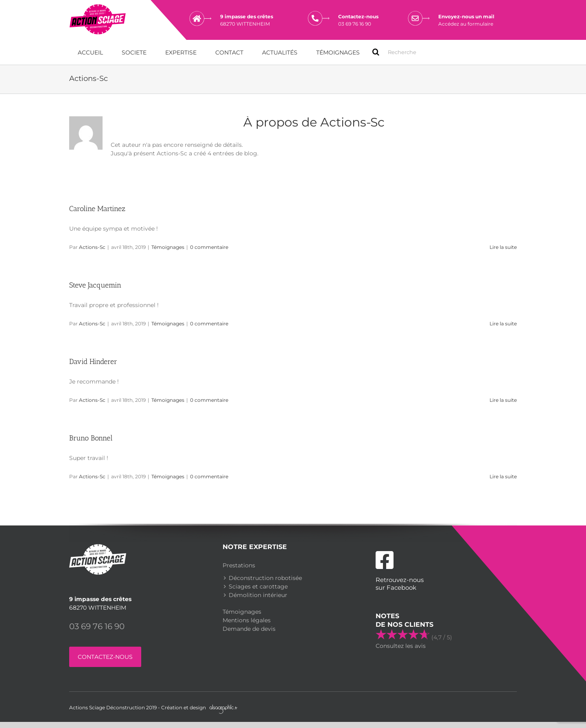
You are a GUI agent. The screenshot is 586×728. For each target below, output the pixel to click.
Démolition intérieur (258, 595)
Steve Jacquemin (95, 285)
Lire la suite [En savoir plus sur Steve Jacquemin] (503, 323)
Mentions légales (247, 620)
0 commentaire (209, 247)
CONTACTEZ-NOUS (105, 656)
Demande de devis (249, 628)
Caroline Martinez (97, 208)
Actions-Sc (92, 247)
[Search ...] (402, 52)
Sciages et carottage (258, 586)
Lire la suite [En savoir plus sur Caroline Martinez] (503, 247)
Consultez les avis (401, 645)
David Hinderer (93, 361)
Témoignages (168, 247)
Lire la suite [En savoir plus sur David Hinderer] (503, 400)
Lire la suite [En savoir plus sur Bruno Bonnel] (503, 476)
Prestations (239, 565)
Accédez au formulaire (466, 24)
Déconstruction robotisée (265, 578)
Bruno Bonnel (91, 438)
